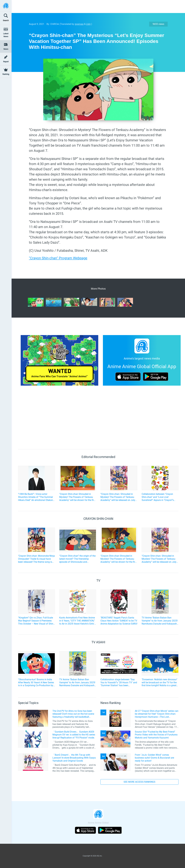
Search (6, 20)
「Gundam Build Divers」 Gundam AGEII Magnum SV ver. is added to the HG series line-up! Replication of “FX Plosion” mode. (74, 735)
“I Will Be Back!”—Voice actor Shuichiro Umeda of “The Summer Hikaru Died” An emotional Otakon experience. (35, 497)
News (6, 49)
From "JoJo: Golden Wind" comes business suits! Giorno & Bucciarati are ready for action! (154, 758)
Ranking (6, 74)
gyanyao (79, 24)
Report (6, 62)
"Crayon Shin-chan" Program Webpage (58, 258)
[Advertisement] (96, 6)
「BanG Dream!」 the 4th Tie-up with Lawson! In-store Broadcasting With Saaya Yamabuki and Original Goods (74, 758)
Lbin (88, 24)
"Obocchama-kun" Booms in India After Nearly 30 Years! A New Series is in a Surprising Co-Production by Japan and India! (36, 683)
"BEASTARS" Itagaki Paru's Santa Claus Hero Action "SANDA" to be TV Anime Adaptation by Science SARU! (119, 621)
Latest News (6, 35)
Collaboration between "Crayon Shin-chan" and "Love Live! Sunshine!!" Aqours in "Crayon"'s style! (158, 497)
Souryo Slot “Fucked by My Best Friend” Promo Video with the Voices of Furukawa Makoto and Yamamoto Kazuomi (156, 735)
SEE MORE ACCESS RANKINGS (139, 782)
